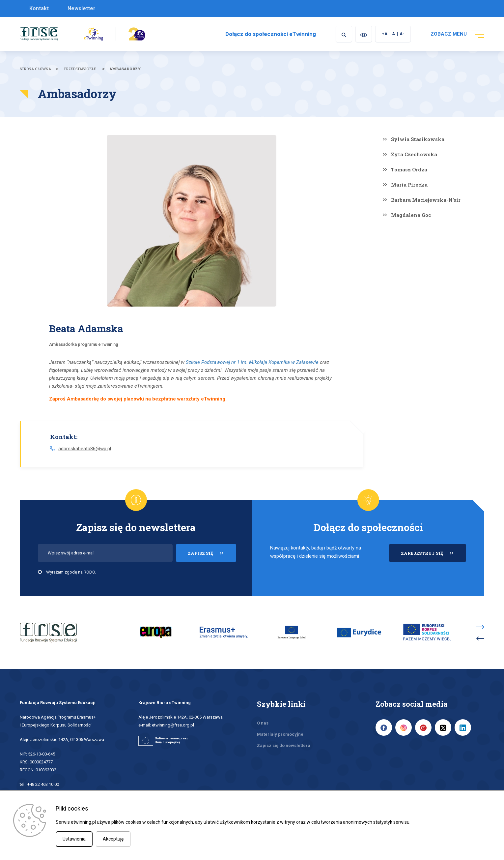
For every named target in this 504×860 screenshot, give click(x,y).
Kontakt (39, 8)
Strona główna (35, 69)
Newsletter (82, 8)
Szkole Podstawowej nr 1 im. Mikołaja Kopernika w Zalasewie (252, 362)
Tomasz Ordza (409, 169)
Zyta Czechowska (414, 154)
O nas (263, 723)
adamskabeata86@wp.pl (85, 449)
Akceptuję (113, 839)
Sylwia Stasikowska (418, 139)
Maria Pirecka (409, 185)
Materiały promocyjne (280, 734)
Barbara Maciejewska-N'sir (426, 200)
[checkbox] (40, 572)
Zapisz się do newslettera (284, 745)
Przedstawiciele (80, 69)
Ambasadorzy (125, 69)
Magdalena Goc (411, 215)
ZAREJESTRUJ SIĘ (434, 556)
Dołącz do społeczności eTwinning (271, 34)
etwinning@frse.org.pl (173, 725)
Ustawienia (74, 839)
